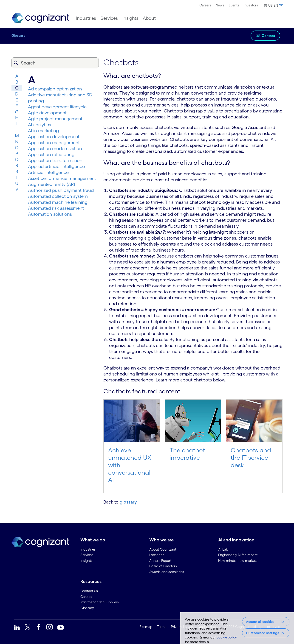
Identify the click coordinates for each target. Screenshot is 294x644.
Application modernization (55, 148)
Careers (205, 5)
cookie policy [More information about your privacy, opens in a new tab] (227, 637)
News (220, 5)
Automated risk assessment (56, 208)
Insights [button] (130, 18)
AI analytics (40, 125)
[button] (273, 6)
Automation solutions (50, 214)
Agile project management (55, 119)
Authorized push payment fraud (61, 190)
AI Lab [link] (223, 549)
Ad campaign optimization (55, 89)
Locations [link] (157, 555)
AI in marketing (43, 131)
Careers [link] (86, 597)
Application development (54, 137)
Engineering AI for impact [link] (238, 555)
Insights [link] (86, 561)
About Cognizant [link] (163, 549)
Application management (54, 143)
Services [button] (109, 18)
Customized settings (263, 633)
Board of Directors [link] (163, 566)
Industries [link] (88, 549)
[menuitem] (205, 5)
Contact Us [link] (89, 591)
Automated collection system (58, 196)
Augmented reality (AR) (52, 184)
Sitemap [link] (146, 627)
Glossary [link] (87, 608)
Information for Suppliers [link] (100, 602)
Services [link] (87, 555)
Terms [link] (162, 627)
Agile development (47, 113)
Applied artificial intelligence (56, 166)
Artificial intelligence (48, 172)
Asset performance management (62, 178)
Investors (251, 5)
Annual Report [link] (160, 561)
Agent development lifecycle (57, 107)
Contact (268, 36)
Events (234, 5)
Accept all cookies (260, 622)
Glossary (18, 35)
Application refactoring (51, 154)
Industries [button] (86, 18)
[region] (237, 628)
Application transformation (55, 160)
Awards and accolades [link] (167, 572)
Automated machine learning (58, 202)
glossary (128, 502)
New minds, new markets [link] (238, 561)
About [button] (149, 18)
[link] (40, 18)
